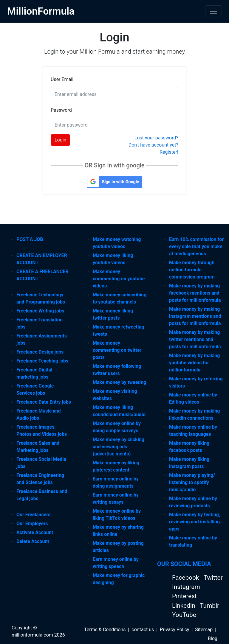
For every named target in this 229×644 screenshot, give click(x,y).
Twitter (213, 578)
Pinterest (184, 596)
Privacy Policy (175, 630)
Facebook (186, 578)
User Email (62, 79)
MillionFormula (41, 11)
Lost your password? (156, 138)
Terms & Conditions (105, 630)
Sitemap (204, 630)
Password (61, 110)
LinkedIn (184, 606)
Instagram (186, 587)
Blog (213, 638)
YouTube (184, 615)
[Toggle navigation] (213, 11)
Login (60, 140)
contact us (143, 630)
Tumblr (209, 606)
